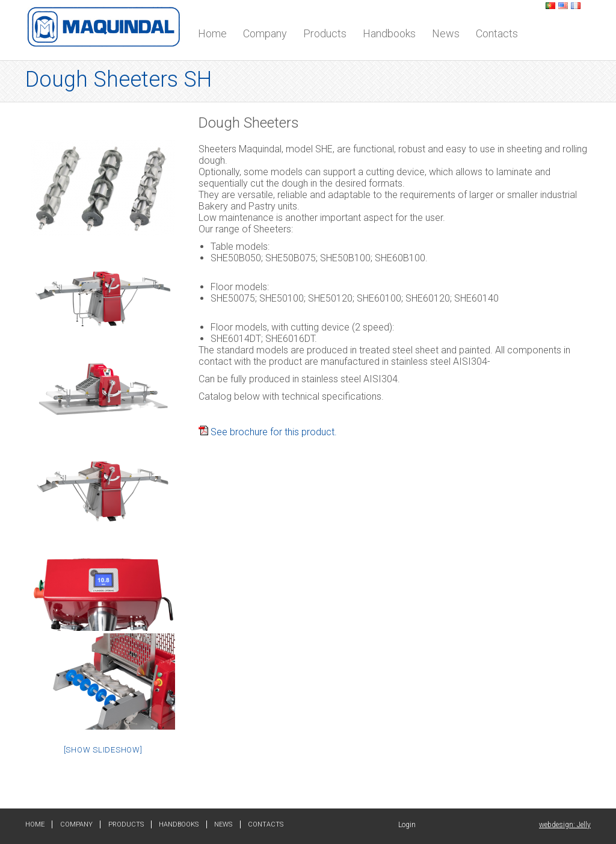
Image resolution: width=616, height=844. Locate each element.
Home (212, 33)
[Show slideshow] (103, 750)
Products (325, 33)
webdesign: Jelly (565, 825)
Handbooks (389, 33)
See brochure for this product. (268, 432)
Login (407, 825)
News (446, 33)
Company (265, 33)
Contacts (497, 33)
